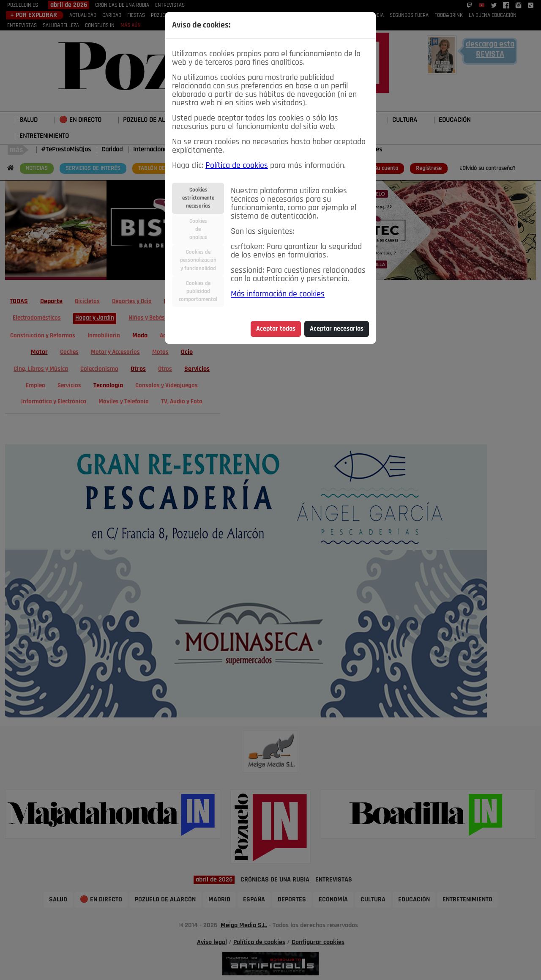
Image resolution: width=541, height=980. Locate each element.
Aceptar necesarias (337, 329)
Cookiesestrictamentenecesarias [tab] (198, 198)
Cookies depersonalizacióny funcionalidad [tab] (198, 260)
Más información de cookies (278, 294)
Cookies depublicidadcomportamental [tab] (198, 292)
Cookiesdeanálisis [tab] (198, 229)
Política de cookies (237, 166)
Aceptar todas (276, 329)
